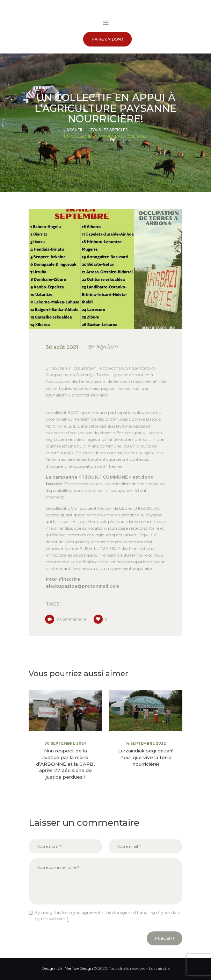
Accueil (75, 130)
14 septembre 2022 (146, 743)
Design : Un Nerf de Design (67, 968)
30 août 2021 (62, 347)
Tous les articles (109, 130)
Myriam (103, 347)
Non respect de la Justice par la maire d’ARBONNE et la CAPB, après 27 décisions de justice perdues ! (65, 764)
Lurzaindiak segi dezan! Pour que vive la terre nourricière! (146, 757)
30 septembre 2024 (66, 743)
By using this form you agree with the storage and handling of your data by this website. (108, 916)
